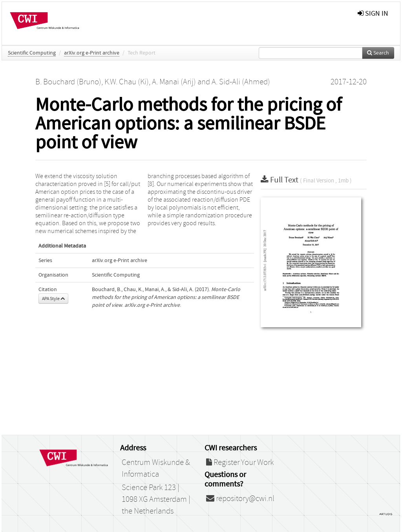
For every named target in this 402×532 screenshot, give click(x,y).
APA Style (53, 299)
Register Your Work (240, 463)
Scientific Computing (32, 53)
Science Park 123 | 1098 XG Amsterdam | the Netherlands (156, 499)
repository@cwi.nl (240, 499)
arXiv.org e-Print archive (92, 53)
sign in (373, 14)
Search (378, 53)
